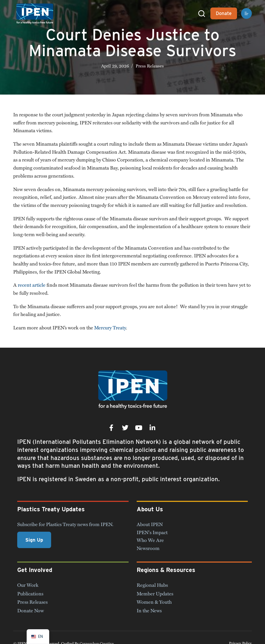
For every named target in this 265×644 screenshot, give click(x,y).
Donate (224, 13)
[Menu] (246, 13)
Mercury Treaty (110, 328)
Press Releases (150, 66)
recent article (32, 285)
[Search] (202, 14)
